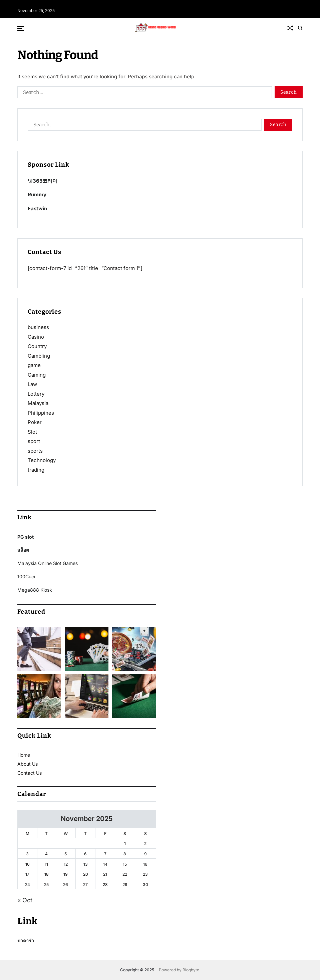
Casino (36, 337)
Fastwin (37, 208)
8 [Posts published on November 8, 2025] (125, 854)
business (38, 327)
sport (34, 441)
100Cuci (26, 576)
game (34, 365)
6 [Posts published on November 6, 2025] (85, 854)
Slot (32, 432)
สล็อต (23, 550)
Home (24, 755)
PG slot (26, 537)
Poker (35, 422)
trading (36, 470)
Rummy (37, 194)
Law (32, 384)
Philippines (41, 413)
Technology (42, 460)
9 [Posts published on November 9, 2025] (145, 854)
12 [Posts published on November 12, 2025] (66, 864)
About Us (28, 764)
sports (35, 451)
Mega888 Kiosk (35, 590)
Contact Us (30, 773)
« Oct (25, 900)
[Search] (300, 28)
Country (37, 346)
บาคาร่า (26, 940)
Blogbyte (191, 970)
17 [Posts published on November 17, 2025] (27, 874)
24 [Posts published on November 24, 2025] (28, 884)
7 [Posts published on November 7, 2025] (105, 854)
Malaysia (38, 403)
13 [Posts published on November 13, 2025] (86, 864)
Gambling (39, 356)
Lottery (36, 394)
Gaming (37, 375)
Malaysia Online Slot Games (48, 563)
